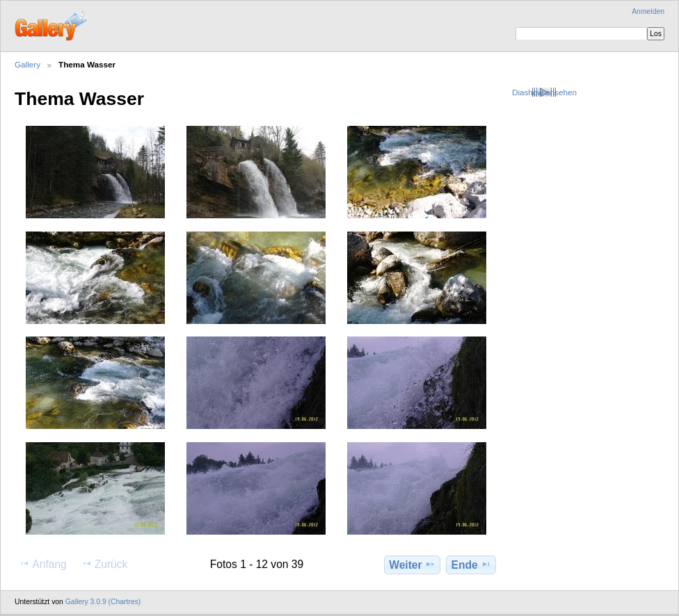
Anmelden (648, 11)
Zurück (105, 564)
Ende (471, 565)
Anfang (43, 564)
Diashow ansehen (544, 92)
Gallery (27, 64)
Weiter (412, 565)
